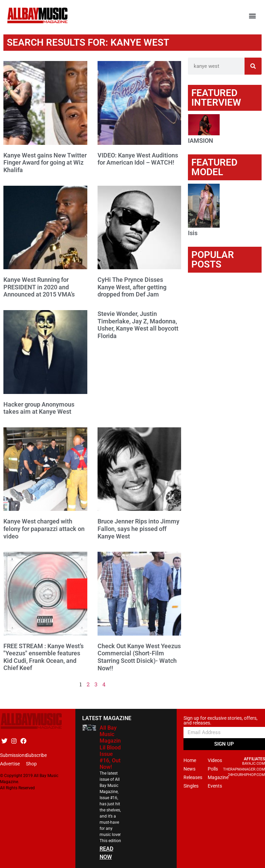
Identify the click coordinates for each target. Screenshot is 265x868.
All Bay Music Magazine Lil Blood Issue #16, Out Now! (112, 747)
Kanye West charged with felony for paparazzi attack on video (44, 529)
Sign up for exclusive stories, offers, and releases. (220, 721)
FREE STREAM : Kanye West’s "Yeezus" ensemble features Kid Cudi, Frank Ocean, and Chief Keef (43, 657)
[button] (253, 16)
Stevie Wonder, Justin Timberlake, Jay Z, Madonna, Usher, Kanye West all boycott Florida (138, 325)
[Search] (253, 66)
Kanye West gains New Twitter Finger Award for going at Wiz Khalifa (45, 163)
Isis (193, 233)
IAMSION (201, 141)
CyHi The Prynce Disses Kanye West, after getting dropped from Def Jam (132, 287)
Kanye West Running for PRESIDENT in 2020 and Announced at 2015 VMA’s (39, 287)
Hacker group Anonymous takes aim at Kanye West (39, 408)
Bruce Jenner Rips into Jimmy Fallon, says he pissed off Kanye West (138, 529)
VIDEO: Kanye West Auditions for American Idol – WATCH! (138, 159)
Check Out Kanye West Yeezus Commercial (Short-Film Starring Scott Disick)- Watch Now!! (139, 657)
